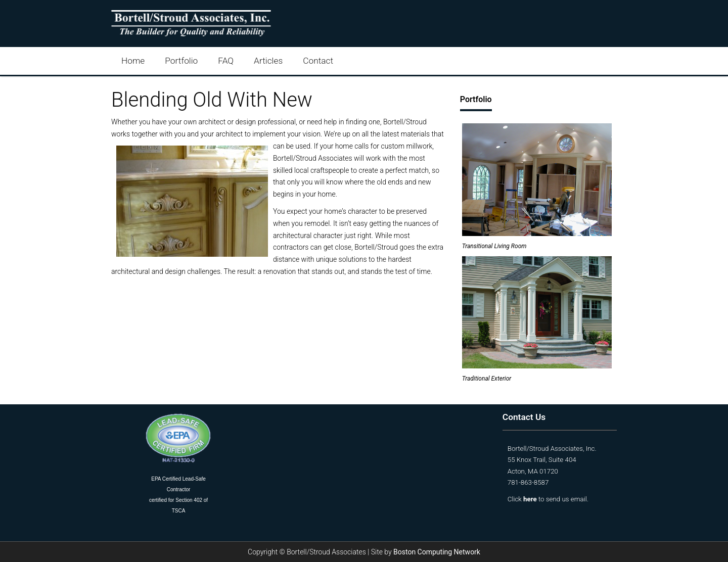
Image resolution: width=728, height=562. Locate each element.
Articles (268, 61)
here (530, 499)
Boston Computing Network (437, 552)
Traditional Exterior (487, 379)
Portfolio (181, 61)
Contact (318, 61)
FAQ (226, 61)
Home (133, 61)
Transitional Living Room (494, 246)
